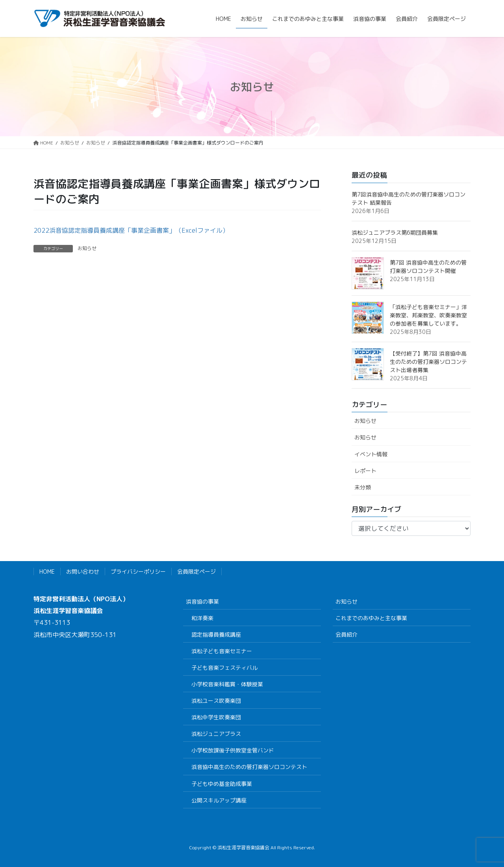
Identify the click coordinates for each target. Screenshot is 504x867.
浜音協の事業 (202, 601)
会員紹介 (346, 635)
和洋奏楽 (202, 618)
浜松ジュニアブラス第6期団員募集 (395, 232)
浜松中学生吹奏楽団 (216, 717)
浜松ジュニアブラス (216, 734)
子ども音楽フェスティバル (224, 668)
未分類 (363, 487)
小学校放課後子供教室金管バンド (233, 750)
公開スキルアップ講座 (219, 800)
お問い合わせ (83, 572)
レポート (365, 471)
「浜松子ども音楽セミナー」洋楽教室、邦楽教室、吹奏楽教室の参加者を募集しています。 (428, 315)
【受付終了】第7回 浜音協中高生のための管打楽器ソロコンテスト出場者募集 (428, 362)
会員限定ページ (196, 572)
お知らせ (87, 248)
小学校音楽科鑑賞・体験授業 (227, 684)
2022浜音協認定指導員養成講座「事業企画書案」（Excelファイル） (131, 230)
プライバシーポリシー (138, 572)
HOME (47, 572)
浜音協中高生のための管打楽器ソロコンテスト (249, 767)
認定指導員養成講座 (216, 635)
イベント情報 (371, 454)
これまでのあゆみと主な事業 (371, 618)
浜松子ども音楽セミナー (222, 651)
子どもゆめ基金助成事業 (222, 784)
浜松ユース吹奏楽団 (216, 701)
